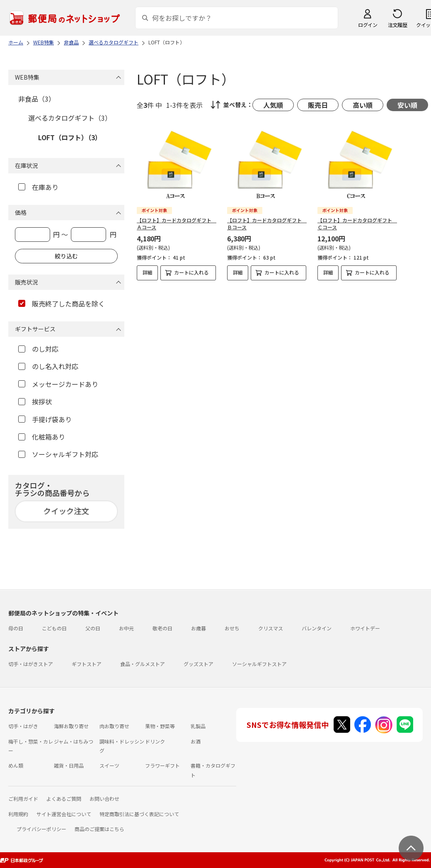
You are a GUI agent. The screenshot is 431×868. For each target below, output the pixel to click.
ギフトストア (87, 664)
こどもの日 (54, 628)
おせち (232, 628)
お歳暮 (199, 628)
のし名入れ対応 (48, 366)
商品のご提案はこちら (99, 829)
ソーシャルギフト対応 (58, 454)
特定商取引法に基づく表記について (139, 814)
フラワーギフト (162, 765)
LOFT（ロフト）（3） (70, 137)
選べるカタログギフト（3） (70, 118)
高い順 (363, 105)
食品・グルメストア (143, 664)
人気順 (273, 105)
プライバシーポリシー (41, 829)
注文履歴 (397, 25)
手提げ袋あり (45, 419)
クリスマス (271, 628)
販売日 (318, 105)
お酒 (196, 741)
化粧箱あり (42, 437)
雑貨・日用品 (69, 765)
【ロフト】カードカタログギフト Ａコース (177, 224)
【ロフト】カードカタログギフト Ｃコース (357, 224)
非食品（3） (37, 99)
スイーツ (109, 765)
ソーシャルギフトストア (259, 664)
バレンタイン (317, 628)
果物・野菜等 (160, 726)
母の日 (16, 628)
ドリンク (155, 741)
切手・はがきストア (31, 664)
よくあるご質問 (64, 799)
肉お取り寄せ (114, 726)
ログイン (368, 25)
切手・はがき (23, 726)
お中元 (126, 628)
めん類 (16, 765)
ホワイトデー (365, 628)
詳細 (148, 272)
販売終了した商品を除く (62, 304)
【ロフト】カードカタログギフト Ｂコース (267, 224)
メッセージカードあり (58, 384)
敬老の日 (162, 628)
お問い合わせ (104, 799)
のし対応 (38, 349)
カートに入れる (191, 272)
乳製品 (198, 726)
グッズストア (199, 664)
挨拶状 (35, 401)
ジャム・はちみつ (74, 741)
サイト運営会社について (64, 814)
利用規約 (18, 814)
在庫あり (38, 187)
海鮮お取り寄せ (71, 726)
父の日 (93, 628)
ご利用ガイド (23, 799)
